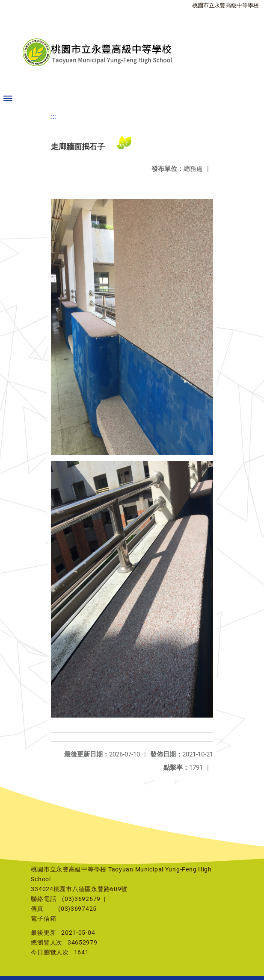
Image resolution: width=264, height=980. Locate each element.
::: (53, 116)
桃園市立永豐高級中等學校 (225, 5)
